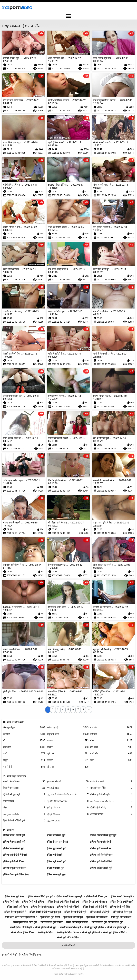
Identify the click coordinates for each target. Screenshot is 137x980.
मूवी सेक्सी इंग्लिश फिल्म (97, 917)
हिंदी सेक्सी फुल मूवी (24, 795)
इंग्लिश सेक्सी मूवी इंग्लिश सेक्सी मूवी (63, 902)
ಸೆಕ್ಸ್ (24, 808)
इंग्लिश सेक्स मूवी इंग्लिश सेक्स (16, 875)
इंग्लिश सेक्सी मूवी (11, 902)
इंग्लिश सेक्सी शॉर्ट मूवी (100, 912)
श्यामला (68, 741)
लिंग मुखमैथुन (24, 727)
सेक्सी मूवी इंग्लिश (45, 932)
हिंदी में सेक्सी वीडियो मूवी (24, 821)
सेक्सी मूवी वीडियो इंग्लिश (68, 938)
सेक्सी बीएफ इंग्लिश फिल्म (23, 932)
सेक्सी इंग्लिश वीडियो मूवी (21, 927)
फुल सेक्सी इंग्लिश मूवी (73, 917)
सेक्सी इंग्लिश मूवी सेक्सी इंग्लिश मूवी (107, 922)
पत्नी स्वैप (111, 754)
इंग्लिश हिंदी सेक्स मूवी (122, 912)
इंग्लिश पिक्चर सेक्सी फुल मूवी (103, 835)
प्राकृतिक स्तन (68, 734)
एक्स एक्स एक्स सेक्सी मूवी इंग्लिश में (21, 917)
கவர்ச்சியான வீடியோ (111, 801)
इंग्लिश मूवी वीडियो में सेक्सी (15, 855)
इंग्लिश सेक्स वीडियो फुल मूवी (40, 896)
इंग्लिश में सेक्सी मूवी (55, 868)
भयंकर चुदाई (68, 727)
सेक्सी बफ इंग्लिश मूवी (117, 927)
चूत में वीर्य (24, 767)
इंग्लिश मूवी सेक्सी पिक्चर (101, 855)
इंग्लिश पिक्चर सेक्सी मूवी (14, 842)
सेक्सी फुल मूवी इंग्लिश (94, 927)
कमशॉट (24, 734)
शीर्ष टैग (11, 830)
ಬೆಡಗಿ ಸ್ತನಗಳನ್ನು (111, 808)
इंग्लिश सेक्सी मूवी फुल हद (42, 907)
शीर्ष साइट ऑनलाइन (16, 776)
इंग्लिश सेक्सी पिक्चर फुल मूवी (70, 896)
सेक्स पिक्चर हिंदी (111, 788)
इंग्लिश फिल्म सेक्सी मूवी (14, 848)
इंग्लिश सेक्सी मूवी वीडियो (68, 907)
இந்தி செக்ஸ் (68, 814)
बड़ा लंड (111, 727)
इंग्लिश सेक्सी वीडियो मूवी (75, 912)
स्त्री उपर (68, 767)
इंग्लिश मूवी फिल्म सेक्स (100, 848)
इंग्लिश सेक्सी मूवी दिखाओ (122, 902)
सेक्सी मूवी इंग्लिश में (91, 932)
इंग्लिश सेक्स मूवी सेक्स (14, 896)
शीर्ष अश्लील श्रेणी (15, 722)
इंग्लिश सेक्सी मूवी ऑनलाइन (95, 902)
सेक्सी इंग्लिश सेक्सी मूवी (46, 927)
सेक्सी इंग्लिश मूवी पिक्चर (52, 922)
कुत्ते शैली (24, 747)
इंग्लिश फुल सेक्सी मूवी (56, 848)
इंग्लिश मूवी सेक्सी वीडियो (101, 861)
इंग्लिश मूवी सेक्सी (54, 855)
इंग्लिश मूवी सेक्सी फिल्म (14, 861)
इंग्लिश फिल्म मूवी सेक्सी (101, 842)
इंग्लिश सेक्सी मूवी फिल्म (17, 907)
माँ (24, 741)
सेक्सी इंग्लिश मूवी (60, 974)
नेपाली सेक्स (24, 801)
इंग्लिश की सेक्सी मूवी (56, 835)
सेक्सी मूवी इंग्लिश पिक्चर (68, 932)
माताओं (68, 760)
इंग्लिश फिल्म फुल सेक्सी (57, 842)
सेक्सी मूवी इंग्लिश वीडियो (114, 932)
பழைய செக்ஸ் (24, 814)
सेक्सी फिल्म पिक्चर (24, 781)
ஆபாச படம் (68, 821)
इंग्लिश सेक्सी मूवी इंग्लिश (33, 902)
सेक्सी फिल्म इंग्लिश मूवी (70, 927)
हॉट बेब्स (111, 747)
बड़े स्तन (111, 734)
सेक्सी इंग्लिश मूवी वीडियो (77, 922)
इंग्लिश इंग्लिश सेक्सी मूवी (14, 835)
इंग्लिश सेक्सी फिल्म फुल (97, 896)
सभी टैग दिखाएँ (69, 945)
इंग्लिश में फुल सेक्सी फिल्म (15, 868)
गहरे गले (68, 754)
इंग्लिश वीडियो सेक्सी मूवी (101, 868)
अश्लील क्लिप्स (111, 814)
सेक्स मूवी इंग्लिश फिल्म (121, 917)
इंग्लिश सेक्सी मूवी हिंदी (120, 907)
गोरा (111, 741)
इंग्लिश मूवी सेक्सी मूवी (111, 795)
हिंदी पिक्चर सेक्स (24, 788)
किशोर (68, 747)
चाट (111, 760)
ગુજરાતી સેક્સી (68, 781)
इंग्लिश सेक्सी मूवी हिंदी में (15, 912)
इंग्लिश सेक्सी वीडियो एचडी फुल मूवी (45, 912)
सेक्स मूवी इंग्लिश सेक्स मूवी (25, 922)
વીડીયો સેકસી (111, 781)
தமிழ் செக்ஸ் (68, 808)
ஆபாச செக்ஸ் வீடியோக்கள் (68, 795)
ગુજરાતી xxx (68, 788)
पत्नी (24, 754)
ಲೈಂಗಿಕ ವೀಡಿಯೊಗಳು (68, 801)
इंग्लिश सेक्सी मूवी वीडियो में (95, 907)
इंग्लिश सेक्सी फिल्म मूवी (121, 896)
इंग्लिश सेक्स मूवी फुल (56, 875)
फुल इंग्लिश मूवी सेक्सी (50, 917)
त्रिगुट (24, 760)
